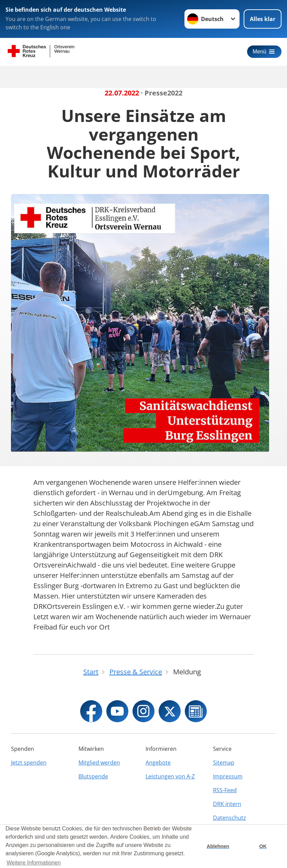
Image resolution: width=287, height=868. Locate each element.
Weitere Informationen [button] (34, 863)
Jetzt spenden (29, 763)
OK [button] (263, 846)
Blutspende (93, 776)
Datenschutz (230, 818)
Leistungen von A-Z (170, 776)
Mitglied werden (99, 763)
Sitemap (224, 763)
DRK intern (227, 804)
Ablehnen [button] (218, 846)
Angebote (158, 763)
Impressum (228, 776)
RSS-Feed (225, 790)
